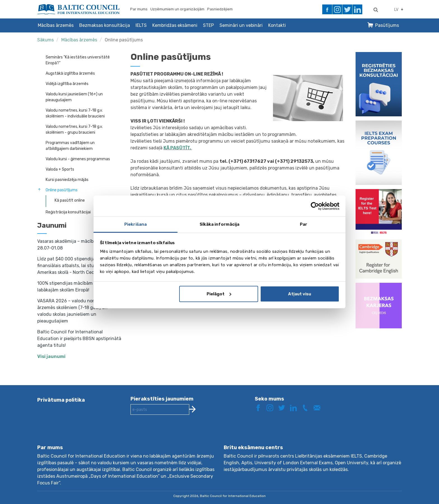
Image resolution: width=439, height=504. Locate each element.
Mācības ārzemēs (56, 25)
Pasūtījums (387, 25)
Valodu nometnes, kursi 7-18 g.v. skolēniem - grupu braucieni (74, 129)
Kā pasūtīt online (70, 200)
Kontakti (277, 25)
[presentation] (173, 434)
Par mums (139, 9)
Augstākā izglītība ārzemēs (70, 73)
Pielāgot (219, 294)
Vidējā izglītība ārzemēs (67, 84)
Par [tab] (303, 224)
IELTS (141, 25)
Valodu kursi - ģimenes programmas (78, 159)
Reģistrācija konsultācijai (68, 212)
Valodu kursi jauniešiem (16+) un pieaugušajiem (74, 97)
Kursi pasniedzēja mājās (67, 180)
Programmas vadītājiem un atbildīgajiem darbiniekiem (70, 146)
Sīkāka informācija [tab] (220, 224)
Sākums (45, 40)
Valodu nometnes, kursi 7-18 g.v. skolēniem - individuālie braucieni (75, 113)
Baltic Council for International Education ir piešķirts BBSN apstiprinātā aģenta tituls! (79, 339)
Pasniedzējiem (220, 9)
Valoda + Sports (60, 169)
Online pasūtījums (124, 40)
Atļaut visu (300, 294)
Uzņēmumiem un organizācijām (177, 9)
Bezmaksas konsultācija (105, 25)
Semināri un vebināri (241, 25)
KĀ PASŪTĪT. (178, 148)
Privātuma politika (61, 400)
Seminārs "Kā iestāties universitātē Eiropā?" (78, 60)
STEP (208, 25)
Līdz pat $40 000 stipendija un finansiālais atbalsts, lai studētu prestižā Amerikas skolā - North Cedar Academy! (80, 266)
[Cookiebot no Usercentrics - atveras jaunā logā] (315, 206)
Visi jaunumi (51, 356)
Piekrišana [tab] (136, 224)
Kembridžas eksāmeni (175, 25)
